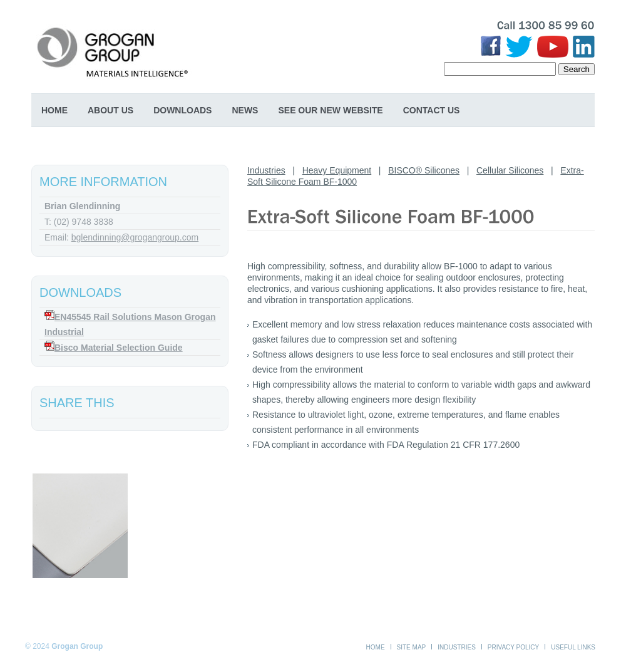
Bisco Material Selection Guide (119, 348)
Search (577, 69)
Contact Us (432, 110)
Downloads (182, 110)
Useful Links (573, 647)
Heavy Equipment (337, 170)
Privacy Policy (513, 647)
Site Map (412, 647)
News (245, 110)
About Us (110, 110)
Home (54, 110)
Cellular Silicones (510, 170)
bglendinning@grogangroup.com (135, 237)
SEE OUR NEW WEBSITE (330, 110)
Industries (266, 170)
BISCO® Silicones (424, 170)
